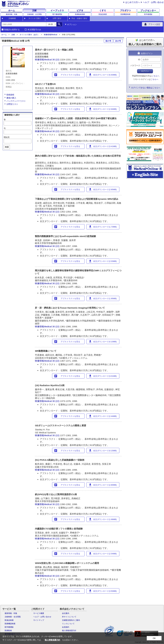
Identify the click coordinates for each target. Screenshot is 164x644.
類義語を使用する (12, 30)
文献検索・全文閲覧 (13, 617)
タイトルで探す (35, 18)
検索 (7, 147)
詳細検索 (12, 18)
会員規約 (66, 627)
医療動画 (8, 631)
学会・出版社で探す (79, 18)
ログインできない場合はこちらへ (146, 88)
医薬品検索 (9, 620)
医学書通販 (9, 627)
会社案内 (66, 613)
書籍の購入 (11, 98)
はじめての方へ (133, 2)
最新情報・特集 (11, 613)
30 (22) (56, 60)
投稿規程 (10, 95)
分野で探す (57, 18)
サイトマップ (39, 620)
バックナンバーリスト (16, 101)
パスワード (135, 66)
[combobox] (24, 24)
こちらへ (155, 76)
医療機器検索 (10, 624)
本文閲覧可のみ (34, 30)
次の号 (118, 41)
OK (154, 638)
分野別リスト (12, 104)
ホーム (4, 35)
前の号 (108, 41)
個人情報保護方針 (69, 631)
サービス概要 (39, 613)
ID (139, 60)
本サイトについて (69, 617)
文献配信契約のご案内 (71, 620)
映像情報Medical (51, 35)
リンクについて (68, 624)
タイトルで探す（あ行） (29, 35)
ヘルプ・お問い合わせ (153, 2)
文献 (13, 35)
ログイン (145, 71)
